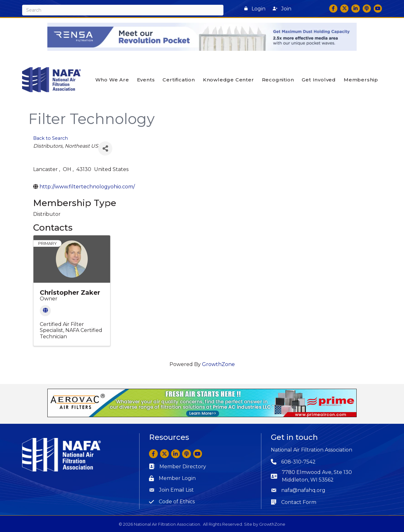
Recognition (278, 80)
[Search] (123, 10)
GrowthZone (218, 364)
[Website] (45, 311)
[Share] (105, 148)
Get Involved (319, 80)
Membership (361, 80)
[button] (255, 9)
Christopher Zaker (70, 293)
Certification (179, 80)
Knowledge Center (229, 80)
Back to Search (50, 138)
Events (146, 80)
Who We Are (112, 80)
